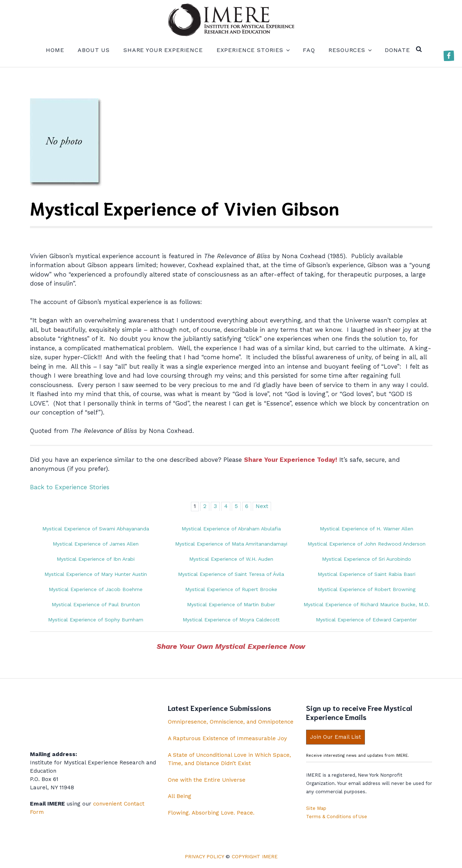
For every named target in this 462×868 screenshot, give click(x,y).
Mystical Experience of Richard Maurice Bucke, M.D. (367, 604)
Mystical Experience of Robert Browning (367, 589)
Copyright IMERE (255, 856)
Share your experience (163, 50)
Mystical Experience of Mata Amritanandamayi (231, 544)
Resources (350, 50)
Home (55, 50)
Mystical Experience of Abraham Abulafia (231, 529)
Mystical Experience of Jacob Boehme (96, 589)
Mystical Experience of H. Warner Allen (367, 529)
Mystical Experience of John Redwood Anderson (367, 544)
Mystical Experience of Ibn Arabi (96, 559)
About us (94, 50)
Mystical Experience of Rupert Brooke (231, 589)
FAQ (309, 50)
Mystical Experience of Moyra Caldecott (231, 620)
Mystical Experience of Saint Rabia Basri (367, 574)
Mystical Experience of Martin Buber (231, 604)
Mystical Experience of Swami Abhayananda (96, 529)
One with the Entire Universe (207, 780)
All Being (180, 796)
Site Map (316, 808)
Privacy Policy (204, 856)
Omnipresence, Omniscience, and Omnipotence (231, 722)
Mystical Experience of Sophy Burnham (96, 620)
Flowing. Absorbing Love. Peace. (211, 813)
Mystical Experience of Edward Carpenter (366, 620)
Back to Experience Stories (70, 487)
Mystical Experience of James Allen (96, 544)
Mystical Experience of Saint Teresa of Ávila (231, 574)
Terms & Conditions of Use (337, 817)
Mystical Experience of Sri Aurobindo (367, 559)
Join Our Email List (335, 737)
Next (262, 506)
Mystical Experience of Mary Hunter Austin (96, 574)
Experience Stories (253, 50)
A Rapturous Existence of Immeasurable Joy (227, 738)
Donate (397, 50)
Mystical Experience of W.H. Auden (231, 559)
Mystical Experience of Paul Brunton (96, 604)
